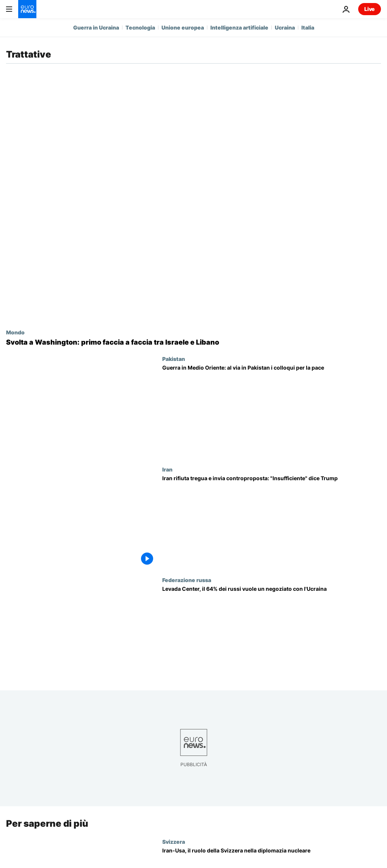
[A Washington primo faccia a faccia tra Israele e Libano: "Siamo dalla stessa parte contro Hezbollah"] (193, 342)
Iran (167, 469)
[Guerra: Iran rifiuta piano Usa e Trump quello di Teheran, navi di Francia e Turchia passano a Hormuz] (272, 521)
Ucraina (285, 27)
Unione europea (183, 27)
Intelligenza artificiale (239, 27)
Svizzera (174, 841)
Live (370, 9)
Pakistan (174, 359)
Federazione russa (187, 580)
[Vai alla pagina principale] (27, 9)
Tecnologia (140, 27)
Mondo (15, 332)
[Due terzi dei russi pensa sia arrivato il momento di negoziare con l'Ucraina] (272, 632)
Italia (308, 27)
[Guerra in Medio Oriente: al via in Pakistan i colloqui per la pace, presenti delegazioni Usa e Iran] (272, 411)
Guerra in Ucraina (96, 27)
